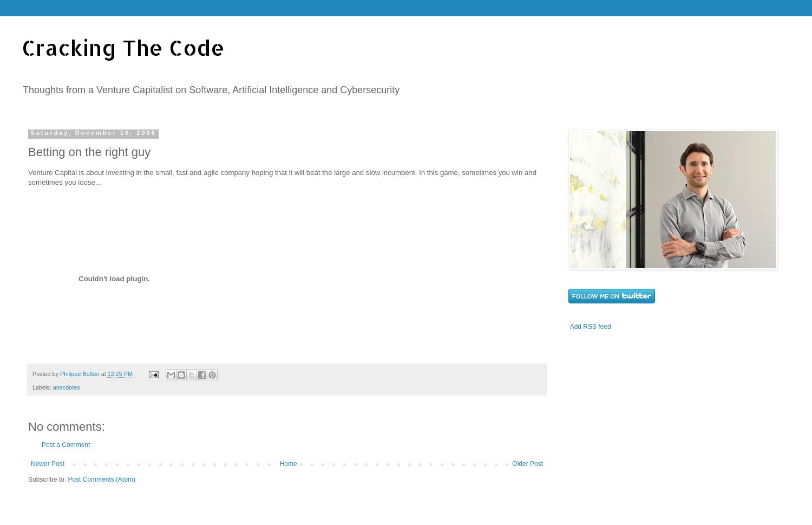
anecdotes (67, 387)
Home (289, 464)
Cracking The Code (123, 47)
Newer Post (48, 464)
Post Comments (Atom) (101, 479)
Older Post (528, 464)
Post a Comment (66, 445)
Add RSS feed (591, 327)
